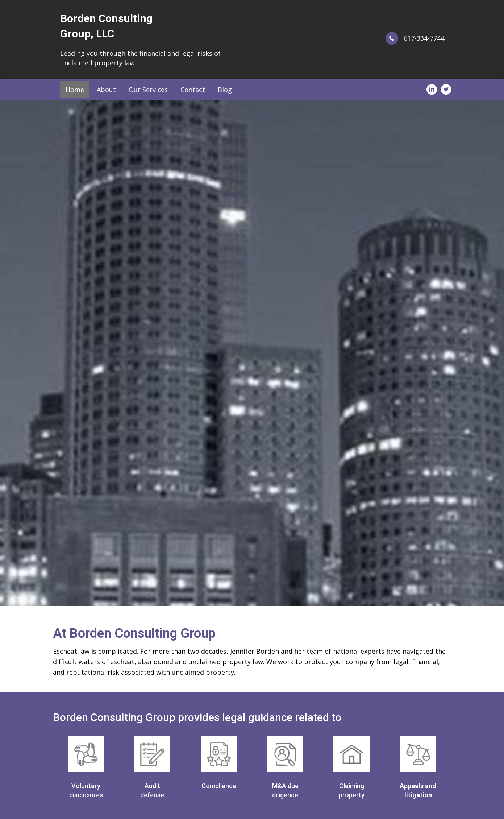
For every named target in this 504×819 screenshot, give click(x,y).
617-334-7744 (424, 38)
